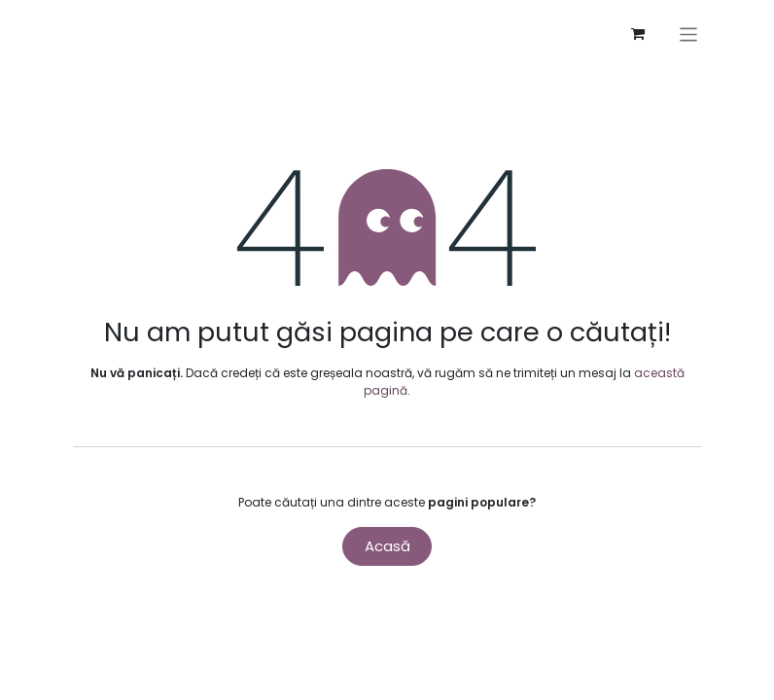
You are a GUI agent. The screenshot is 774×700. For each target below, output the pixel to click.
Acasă (387, 546)
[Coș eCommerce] (644, 34)
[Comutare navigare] (695, 35)
